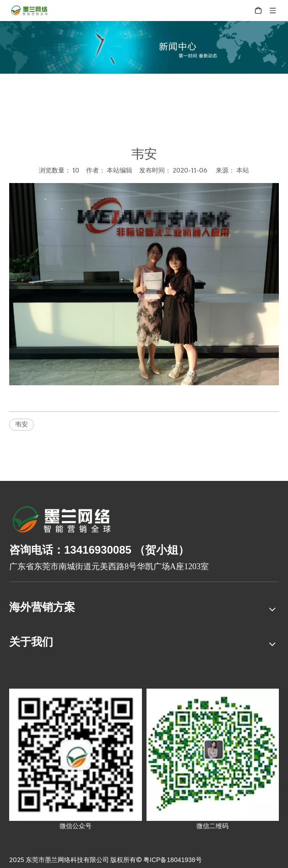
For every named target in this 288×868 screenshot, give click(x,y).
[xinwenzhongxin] (144, 47)
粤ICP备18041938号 (173, 860)
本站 (243, 170)
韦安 (22, 424)
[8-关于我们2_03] (62, 521)
